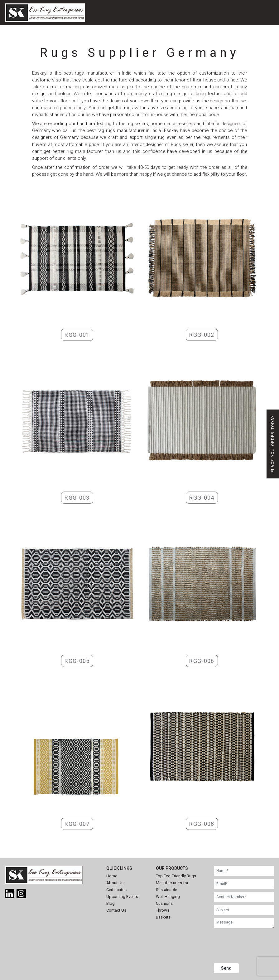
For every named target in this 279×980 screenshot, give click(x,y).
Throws (163, 910)
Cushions (164, 903)
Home (112, 876)
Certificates (116, 890)
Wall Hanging (168, 897)
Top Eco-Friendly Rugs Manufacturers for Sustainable (176, 883)
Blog (111, 903)
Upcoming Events (122, 897)
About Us (115, 883)
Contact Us (116, 910)
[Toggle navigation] (180, 21)
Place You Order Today (273, 444)
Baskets (163, 917)
